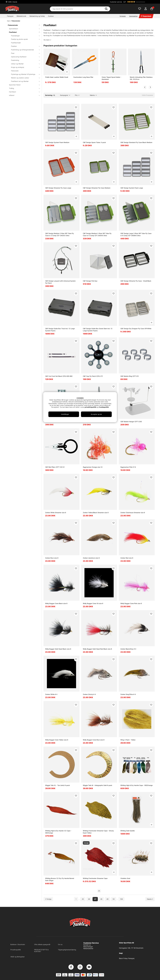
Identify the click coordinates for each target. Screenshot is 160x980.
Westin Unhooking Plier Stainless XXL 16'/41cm (141, 78)
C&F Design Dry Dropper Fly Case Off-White (136, 329)
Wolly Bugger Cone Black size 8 (56, 603)
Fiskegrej (10, 16)
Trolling (23, 88)
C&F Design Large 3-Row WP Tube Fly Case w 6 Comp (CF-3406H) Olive (136, 234)
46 (89, 899)
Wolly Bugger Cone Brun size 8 (94, 740)
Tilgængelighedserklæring (67, 950)
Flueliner (24, 46)
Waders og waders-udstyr (24, 78)
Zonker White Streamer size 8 (56, 513)
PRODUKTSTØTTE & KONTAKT (41, 951)
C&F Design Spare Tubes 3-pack (94, 142)
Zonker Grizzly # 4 (89, 694)
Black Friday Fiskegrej (127, 958)
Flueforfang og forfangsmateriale (24, 50)
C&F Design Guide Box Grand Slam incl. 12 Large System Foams (98, 330)
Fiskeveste (15, 71)
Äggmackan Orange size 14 (93, 467)
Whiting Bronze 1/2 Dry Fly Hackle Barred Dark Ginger (60, 879)
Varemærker (133, 16)
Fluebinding (24, 60)
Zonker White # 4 (51, 694)
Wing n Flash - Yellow (128, 740)
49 (107, 899)
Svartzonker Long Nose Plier (83, 77)
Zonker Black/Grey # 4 (128, 649)
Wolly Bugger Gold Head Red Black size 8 (97, 649)
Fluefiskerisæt (16, 43)
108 (121, 899)
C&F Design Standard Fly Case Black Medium (136, 142)
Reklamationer (88, 948)
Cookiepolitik (104, 407)
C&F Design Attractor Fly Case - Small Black (136, 281)
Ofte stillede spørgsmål (42, 944)
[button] (139, 2)
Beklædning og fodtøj (37, 16)
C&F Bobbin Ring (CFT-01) (130, 376)
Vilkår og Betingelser (18, 957)
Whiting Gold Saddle (128, 831)
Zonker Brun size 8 (52, 558)
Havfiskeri (23, 92)
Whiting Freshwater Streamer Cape (95, 878)
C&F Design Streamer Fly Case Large (58, 188)
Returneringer (88, 947)
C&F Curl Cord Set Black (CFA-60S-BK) (59, 376)
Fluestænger (24, 36)
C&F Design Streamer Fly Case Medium (97, 188)
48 (101, 899)
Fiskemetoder (16, 21)
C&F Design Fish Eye (90, 281)
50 (114, 899)
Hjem (9, 21)
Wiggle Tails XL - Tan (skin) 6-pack (58, 785)
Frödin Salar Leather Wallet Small (57, 77)
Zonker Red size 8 (127, 558)
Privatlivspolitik (16, 950)
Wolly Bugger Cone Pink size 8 (131, 603)
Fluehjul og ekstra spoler (24, 39)
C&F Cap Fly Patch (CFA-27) (93, 376)
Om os (60, 944)
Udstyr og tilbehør (24, 64)
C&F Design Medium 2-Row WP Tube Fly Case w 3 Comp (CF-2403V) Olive (59, 234)
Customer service (116, 2)
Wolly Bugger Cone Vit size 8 (93, 603)
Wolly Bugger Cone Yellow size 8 (57, 740)
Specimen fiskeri (23, 85)
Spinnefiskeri (23, 29)
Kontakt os (87, 945)
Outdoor (51, 16)
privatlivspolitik (91, 407)
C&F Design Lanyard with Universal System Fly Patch (60, 282)
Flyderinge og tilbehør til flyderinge (24, 74)
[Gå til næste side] (150, 899)
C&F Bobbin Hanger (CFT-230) (131, 422)
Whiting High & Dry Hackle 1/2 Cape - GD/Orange (58, 832)
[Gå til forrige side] (48, 899)
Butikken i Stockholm (18, 944)
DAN (13, 2)
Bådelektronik (21, 16)
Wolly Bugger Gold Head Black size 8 (58, 649)
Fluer (24, 53)
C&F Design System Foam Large (132, 188)
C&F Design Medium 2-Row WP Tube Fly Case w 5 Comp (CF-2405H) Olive (97, 234)
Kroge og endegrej (24, 67)
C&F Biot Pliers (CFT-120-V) (55, 467)
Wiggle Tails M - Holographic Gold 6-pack (98, 785)
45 (83, 899)
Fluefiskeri (23, 32)
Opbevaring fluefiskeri (24, 57)
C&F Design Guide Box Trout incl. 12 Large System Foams (60, 330)
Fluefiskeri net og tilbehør (24, 81)
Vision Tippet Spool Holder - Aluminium (111, 78)
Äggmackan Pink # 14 (128, 467)
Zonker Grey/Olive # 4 (128, 694)
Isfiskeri (23, 95)
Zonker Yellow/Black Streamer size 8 (96, 513)
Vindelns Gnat (125, 878)
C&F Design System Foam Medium (57, 142)
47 (95, 899)
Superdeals (146, 16)
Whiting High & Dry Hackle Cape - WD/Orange (136, 785)
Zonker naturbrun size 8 (91, 558)
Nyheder (123, 16)
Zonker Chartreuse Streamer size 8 (133, 513)
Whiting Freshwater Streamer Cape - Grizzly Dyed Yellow (98, 832)
